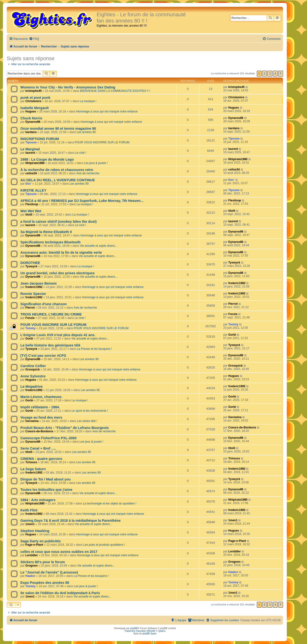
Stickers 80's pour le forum (43, 562)
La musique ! (88, 101)
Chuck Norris (31, 118)
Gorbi (29, 339)
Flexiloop (32, 204)
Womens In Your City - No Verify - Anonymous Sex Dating (68, 87)
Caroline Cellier (33, 366)
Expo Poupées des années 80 (45, 583)
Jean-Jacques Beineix (39, 283)
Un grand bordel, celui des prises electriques (58, 273)
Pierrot (30, 308)
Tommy (30, 328)
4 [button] (275, 73)
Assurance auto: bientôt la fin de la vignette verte (61, 252)
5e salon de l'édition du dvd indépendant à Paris (60, 593)
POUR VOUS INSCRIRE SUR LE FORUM (102, 142)
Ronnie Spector (33, 294)
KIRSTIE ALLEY (33, 190)
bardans (31, 132)
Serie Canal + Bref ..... (38, 448)
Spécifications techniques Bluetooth (50, 242)
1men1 (30, 524)
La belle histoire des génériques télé (50, 345)
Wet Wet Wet (31, 211)
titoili (29, 215)
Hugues (31, 111)
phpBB (134, 628)
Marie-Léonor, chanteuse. (41, 397)
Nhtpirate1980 (35, 163)
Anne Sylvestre (33, 376)
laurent (30, 153)
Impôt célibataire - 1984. (40, 407)
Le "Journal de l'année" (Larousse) (49, 572)
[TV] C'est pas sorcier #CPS (43, 356)
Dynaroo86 (33, 122)
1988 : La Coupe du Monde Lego (47, 159)
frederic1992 (34, 287)
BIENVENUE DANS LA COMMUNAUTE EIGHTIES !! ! (115, 91)
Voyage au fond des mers (41, 417)
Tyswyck (31, 266)
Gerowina (32, 421)
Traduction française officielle (140, 631)
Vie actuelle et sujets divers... (98, 246)
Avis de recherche (88, 173)
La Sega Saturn (33, 469)
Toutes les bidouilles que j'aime (46, 490)
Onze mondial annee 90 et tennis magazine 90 (58, 129)
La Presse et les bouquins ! (94, 349)
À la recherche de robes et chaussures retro (57, 170)
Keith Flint (29, 510)
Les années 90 (86, 132)
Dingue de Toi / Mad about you (45, 479)
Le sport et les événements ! (90, 411)
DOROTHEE (30, 263)
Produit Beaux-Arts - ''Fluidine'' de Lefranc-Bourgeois (65, 428)
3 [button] (270, 73)
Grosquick (33, 369)
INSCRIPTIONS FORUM (40, 139)
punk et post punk (35, 98)
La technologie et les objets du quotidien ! (110, 503)
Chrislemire (33, 101)
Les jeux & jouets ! (96, 163)
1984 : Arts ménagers (38, 500)
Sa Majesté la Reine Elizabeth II (46, 232)
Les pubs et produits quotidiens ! (104, 545)
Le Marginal (30, 149)
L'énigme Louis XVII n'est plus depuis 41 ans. (58, 335)
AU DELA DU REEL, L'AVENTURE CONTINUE (58, 180)
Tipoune (31, 142)
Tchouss (31, 462)
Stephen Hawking (35, 531)
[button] (281, 74)
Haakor (30, 576)
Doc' (29, 184)
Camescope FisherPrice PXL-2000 (48, 438)
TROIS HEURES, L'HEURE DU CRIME (51, 314)
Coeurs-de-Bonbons (39, 431)
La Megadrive (32, 386)
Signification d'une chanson (44, 304)
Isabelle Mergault (35, 108)
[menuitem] (34, 39)
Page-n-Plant (34, 545)
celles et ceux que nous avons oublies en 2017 (59, 552)
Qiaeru (162, 631)
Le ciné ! (81, 153)
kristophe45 (34, 91)
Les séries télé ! (87, 421)
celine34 (31, 173)
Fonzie (30, 318)
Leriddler (32, 555)
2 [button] (264, 73)
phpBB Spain (149, 634)
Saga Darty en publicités (41, 541)
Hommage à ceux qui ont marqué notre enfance (107, 111)
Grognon (32, 566)
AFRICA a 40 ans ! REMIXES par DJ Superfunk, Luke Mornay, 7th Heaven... (82, 201)
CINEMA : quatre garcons (41, 459)
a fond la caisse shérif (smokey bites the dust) (59, 222)
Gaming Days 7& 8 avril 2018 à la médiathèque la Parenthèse (71, 521)
